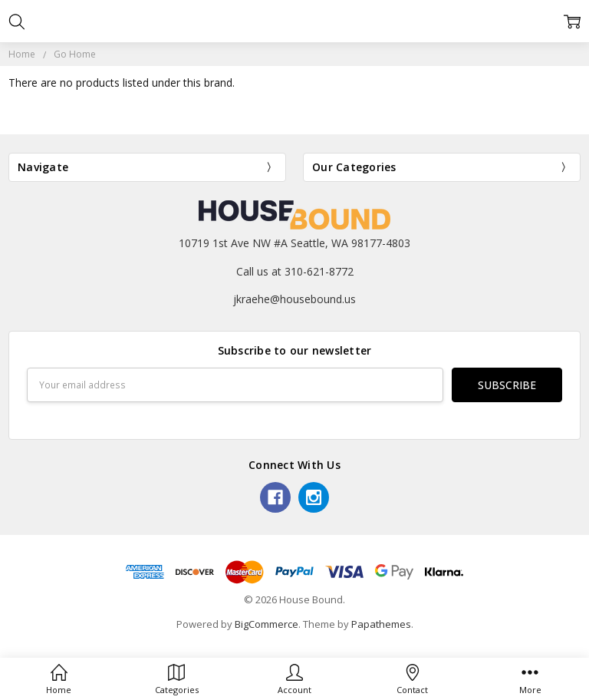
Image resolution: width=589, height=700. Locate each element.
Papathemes (381, 624)
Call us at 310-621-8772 (295, 271)
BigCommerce (267, 624)
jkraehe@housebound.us (294, 299)
